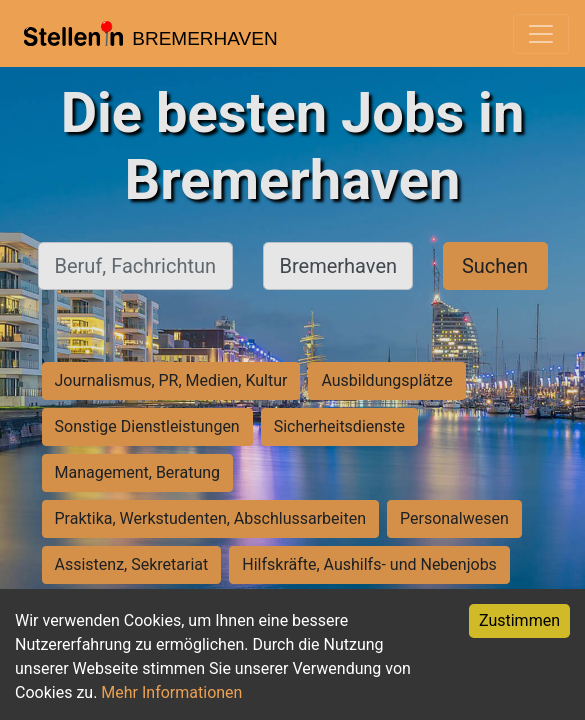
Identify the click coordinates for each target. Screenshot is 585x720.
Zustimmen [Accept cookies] (519, 620)
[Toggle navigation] (541, 34)
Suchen (495, 266)
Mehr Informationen (171, 692)
